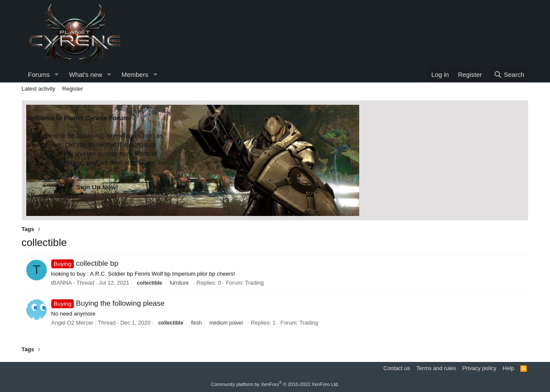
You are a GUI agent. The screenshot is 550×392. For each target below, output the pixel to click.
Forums (39, 74)
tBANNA (61, 283)
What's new (86, 74)
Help (509, 368)
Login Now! (100, 196)
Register (73, 89)
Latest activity (38, 89)
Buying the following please (108, 303)
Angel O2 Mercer (72, 323)
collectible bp (85, 263)
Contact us (397, 368)
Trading (254, 283)
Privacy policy (479, 368)
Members (135, 74)
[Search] (509, 74)
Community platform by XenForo (275, 384)
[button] (57, 74)
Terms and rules (436, 368)
